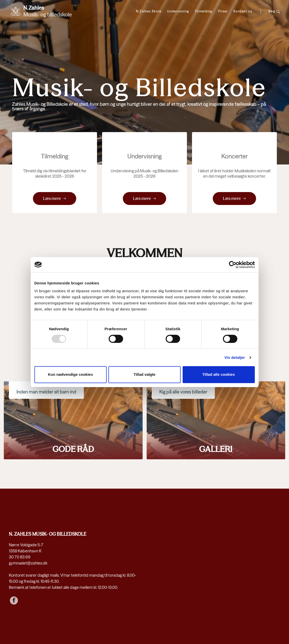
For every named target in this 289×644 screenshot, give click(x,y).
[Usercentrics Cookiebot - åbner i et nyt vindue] (233, 265)
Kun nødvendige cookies (70, 374)
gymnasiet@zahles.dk (28, 563)
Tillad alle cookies (219, 374)
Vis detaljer (235, 357)
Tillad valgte (144, 374)
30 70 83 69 (20, 557)
